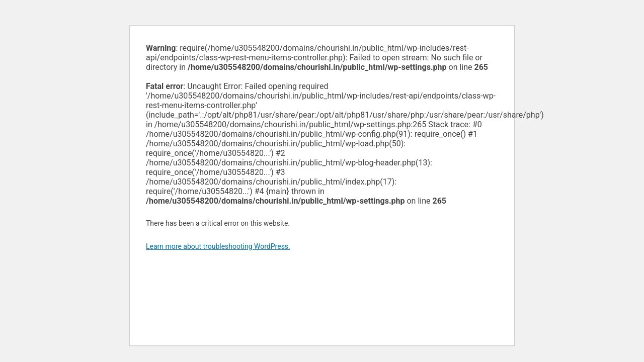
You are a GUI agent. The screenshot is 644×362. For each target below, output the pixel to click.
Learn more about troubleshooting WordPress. (218, 246)
